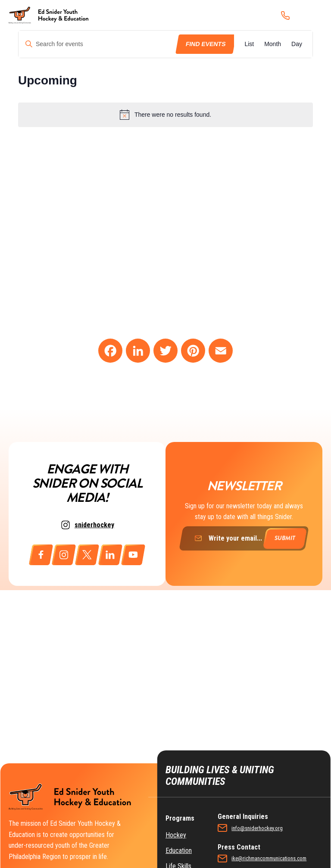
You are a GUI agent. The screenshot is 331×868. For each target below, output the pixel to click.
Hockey (176, 835)
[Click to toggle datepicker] (48, 81)
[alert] (165, 115)
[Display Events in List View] (249, 44)
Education (179, 851)
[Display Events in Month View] (273, 44)
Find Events (205, 44)
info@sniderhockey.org (257, 828)
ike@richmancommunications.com (269, 858)
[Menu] (311, 15)
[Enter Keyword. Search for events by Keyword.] (98, 44)
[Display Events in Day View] (297, 44)
